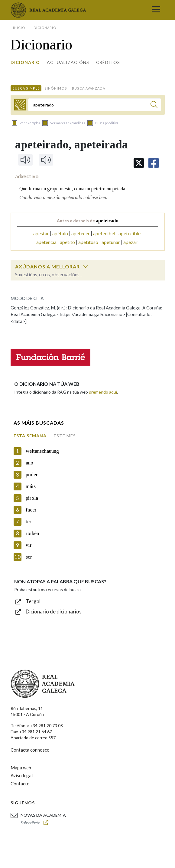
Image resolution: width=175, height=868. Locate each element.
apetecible (130, 233)
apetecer (81, 233)
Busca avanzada (89, 88)
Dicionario (25, 62)
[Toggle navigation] (156, 10)
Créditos (108, 62)
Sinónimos (56, 88)
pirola (32, 498)
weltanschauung (42, 451)
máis (31, 486)
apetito (67, 242)
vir (29, 545)
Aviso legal (22, 775)
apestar (41, 233)
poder (32, 475)
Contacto (20, 784)
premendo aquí (103, 392)
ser (29, 557)
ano (29, 463)
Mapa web (21, 768)
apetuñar (111, 242)
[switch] (86, 267)
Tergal (33, 601)
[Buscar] (154, 105)
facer (31, 510)
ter (29, 522)
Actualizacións (68, 62)
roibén (32, 533)
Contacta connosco (30, 750)
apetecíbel (104, 233)
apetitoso (88, 242)
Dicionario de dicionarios (54, 611)
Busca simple (26, 88)
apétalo (60, 233)
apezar (130, 242)
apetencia (46, 242)
